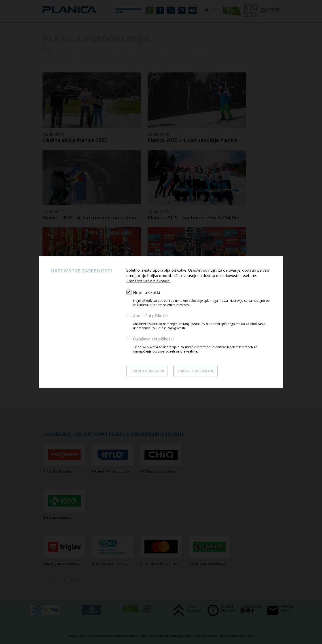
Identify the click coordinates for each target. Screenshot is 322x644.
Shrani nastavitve (196, 371)
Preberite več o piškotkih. (148, 281)
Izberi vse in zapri (147, 371)
